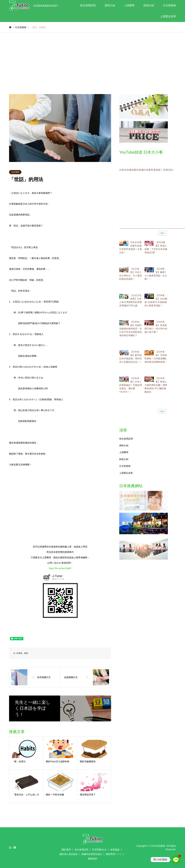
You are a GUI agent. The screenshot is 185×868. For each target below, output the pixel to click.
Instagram (10, 847)
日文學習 (15, 172)
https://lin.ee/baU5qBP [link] (60, 568)
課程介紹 (110, 5)
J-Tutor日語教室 (157, 846)
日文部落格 (169, 5)
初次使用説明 (88, 5)
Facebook (14, 847)
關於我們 (66, 850)
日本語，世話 (22, 653)
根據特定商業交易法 (92, 854)
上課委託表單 (168, 16)
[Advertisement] (92, 63)
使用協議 (115, 850)
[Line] (176, 860)
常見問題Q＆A (99, 850)
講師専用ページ (114, 854)
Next (162, 233)
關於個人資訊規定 (69, 854)
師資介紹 (149, 5)
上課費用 (129, 5)
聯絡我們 (92, 859)
